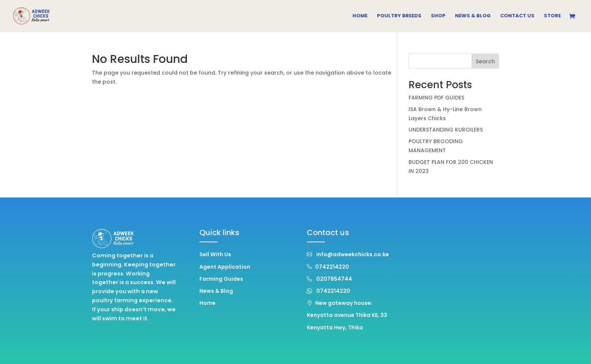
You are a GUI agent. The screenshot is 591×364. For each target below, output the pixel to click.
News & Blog (473, 16)
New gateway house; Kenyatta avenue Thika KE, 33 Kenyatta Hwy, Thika (347, 315)
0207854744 (329, 279)
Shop (438, 16)
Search (485, 61)
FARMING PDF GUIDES (436, 98)
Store (552, 16)
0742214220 (328, 267)
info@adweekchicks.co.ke (348, 254)
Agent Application (225, 267)
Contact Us (517, 16)
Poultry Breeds (399, 16)
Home (360, 16)
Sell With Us (215, 254)
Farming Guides (221, 279)
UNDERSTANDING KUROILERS (446, 130)
